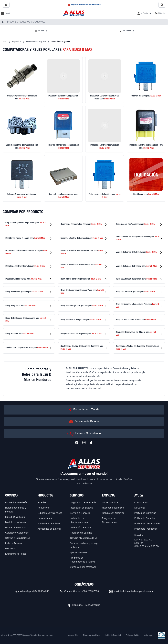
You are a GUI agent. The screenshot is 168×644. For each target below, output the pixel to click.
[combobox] (84, 22)
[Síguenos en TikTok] (91, 443)
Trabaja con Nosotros (113, 513)
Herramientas (45, 519)
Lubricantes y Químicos (50, 513)
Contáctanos (141, 503)
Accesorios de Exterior (49, 529)
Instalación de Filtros (81, 528)
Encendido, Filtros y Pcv (36, 42)
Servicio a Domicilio (80, 513)
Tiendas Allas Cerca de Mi (84, 538)
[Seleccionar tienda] (127, 31)
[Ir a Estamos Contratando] (84, 434)
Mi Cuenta (140, 508)
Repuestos (17, 42)
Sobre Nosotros (110, 503)
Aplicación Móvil (78, 553)
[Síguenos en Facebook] (77, 443)
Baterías (42, 503)
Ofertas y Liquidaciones (18, 538)
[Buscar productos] (3, 22)
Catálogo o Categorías (17, 533)
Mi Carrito (10, 549)
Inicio (5, 42)
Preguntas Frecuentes (146, 529)
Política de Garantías (145, 513)
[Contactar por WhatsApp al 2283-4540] (162, 5)
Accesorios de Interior (49, 524)
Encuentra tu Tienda (16, 554)
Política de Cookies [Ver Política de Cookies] (133, 635)
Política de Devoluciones (147, 524)
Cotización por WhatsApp (83, 567)
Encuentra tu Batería (16, 503)
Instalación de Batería (81, 508)
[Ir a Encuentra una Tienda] (84, 410)
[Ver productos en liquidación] (146, 178)
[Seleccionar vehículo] (41, 31)
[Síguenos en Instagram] (84, 443)
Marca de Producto (15, 528)
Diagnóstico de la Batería (83, 503)
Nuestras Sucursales (113, 508)
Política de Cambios (145, 519)
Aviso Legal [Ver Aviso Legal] (148, 635)
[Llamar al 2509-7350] (6, 5)
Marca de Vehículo (15, 517)
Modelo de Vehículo (16, 523)
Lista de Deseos (14, 544)
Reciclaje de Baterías (81, 533)
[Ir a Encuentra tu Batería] (84, 422)
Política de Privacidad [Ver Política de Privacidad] (113, 635)
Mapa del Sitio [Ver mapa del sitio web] (73, 635)
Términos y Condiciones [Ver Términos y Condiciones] (92, 635)
